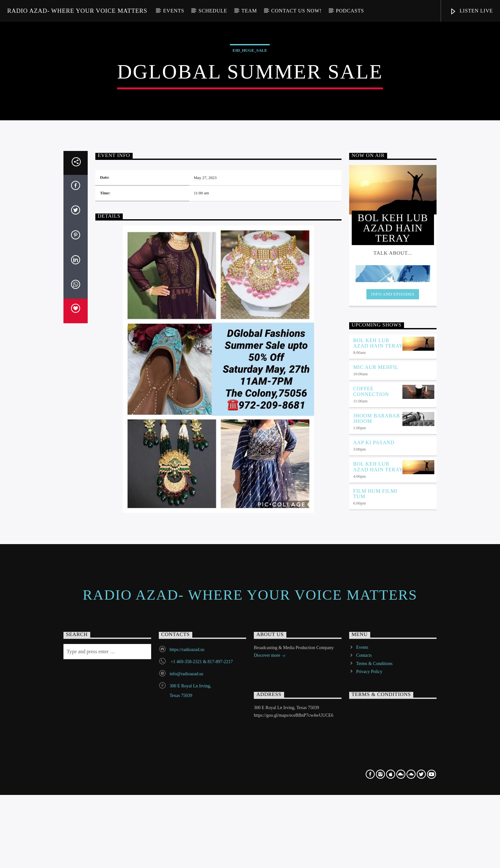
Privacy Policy (369, 862)
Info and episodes (393, 485)
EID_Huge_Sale (250, 137)
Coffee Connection (371, 583)
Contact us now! (297, 11)
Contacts (364, 846)
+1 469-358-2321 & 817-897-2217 (201, 853)
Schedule (213, 11)
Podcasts (350, 11)
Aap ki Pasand (374, 634)
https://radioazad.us (187, 841)
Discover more (270, 847)
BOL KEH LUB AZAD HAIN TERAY (378, 534)
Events (174, 11)
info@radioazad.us (187, 865)
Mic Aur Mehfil (376, 558)
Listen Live (471, 12)
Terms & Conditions (374, 854)
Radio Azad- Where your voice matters (77, 11)
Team (249, 11)
